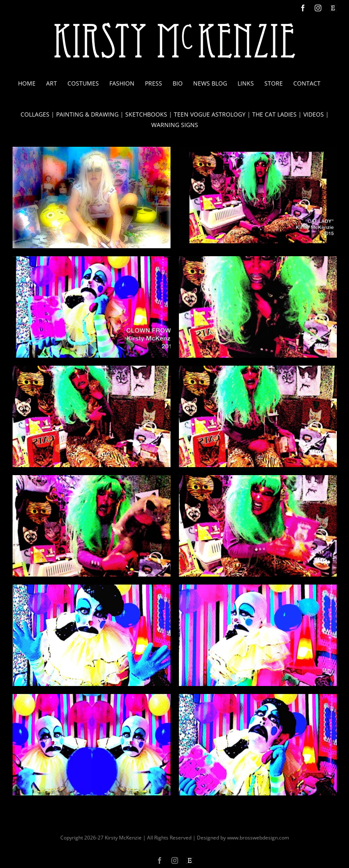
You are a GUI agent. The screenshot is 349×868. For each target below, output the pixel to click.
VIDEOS (314, 114)
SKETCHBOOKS (146, 114)
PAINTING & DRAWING (87, 114)
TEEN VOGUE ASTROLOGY (210, 114)
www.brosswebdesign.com (258, 838)
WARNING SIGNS (175, 125)
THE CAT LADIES (274, 114)
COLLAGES (35, 114)
